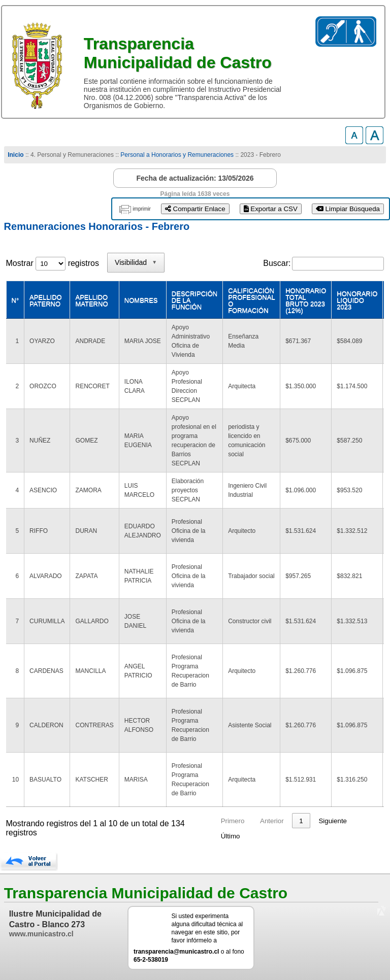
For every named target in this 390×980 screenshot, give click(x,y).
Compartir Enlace (195, 209)
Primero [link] (233, 821)
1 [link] (301, 821)
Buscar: (277, 263)
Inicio (15, 155)
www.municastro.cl (41, 934)
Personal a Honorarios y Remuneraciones (177, 155)
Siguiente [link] (333, 821)
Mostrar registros (53, 263)
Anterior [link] (272, 821)
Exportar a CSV (271, 209)
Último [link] (231, 836)
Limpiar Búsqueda (348, 209)
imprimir (142, 209)
